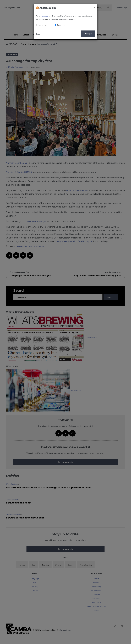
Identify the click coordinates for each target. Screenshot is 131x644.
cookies (45, 16)
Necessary (43, 25)
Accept (88, 34)
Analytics (61, 25)
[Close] (94, 7)
